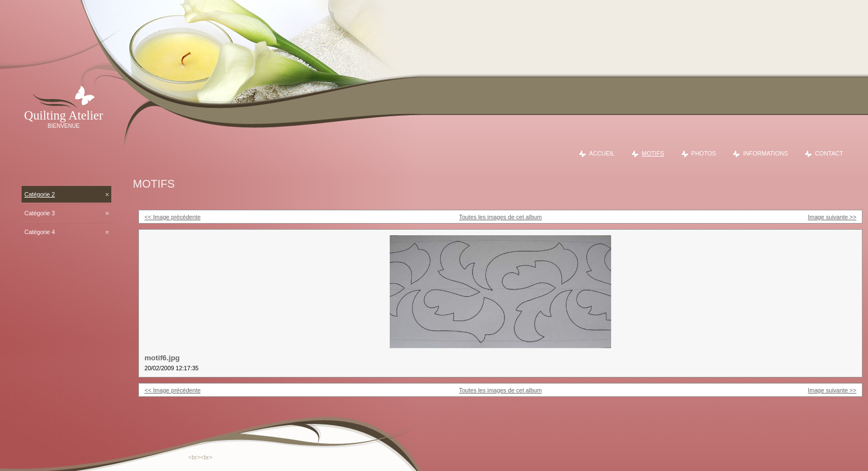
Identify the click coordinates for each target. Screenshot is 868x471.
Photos (704, 153)
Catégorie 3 (40, 213)
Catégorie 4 (40, 232)
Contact (829, 153)
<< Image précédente (172, 217)
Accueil (602, 153)
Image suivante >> (832, 217)
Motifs (653, 153)
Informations (765, 153)
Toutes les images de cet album (500, 217)
